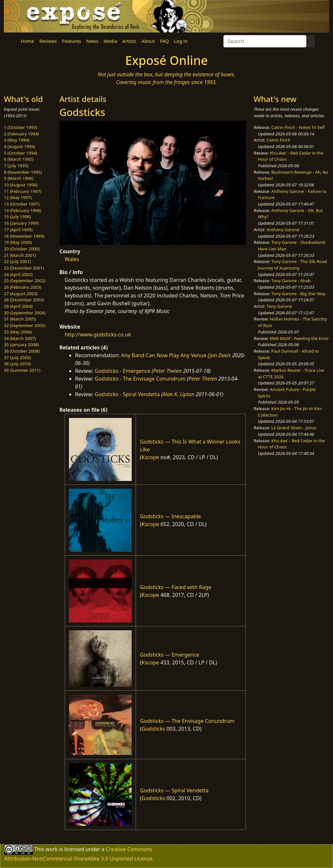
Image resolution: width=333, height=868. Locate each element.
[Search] (265, 41)
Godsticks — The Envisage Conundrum (187, 721)
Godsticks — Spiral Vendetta (174, 790)
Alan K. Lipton (179, 394)
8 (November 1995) (23, 172)
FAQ (164, 41)
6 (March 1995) (19, 159)
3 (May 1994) (17, 140)
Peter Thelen (167, 371)
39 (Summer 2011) (22, 370)
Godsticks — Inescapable (170, 516)
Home (27, 41)
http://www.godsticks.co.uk (98, 334)
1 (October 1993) (20, 127)
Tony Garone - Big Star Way (298, 294)
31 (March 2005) (20, 319)
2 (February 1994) (21, 134)
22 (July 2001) (17, 261)
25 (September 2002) (25, 281)
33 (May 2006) (18, 332)
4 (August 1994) (20, 146)
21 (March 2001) (20, 255)
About (148, 41)
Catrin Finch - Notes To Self (298, 127)
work (52, 849)
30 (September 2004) (25, 313)
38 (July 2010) (17, 364)
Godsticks (153, 729)
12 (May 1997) (18, 197)
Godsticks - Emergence (122, 371)
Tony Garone (279, 306)
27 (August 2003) (21, 294)
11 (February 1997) (23, 191)
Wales (72, 259)
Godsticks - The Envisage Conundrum (140, 379)
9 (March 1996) (19, 178)
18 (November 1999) (24, 236)
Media (110, 41)
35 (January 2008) (21, 345)
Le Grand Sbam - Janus (294, 428)
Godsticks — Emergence (169, 655)
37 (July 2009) (17, 358)
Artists (129, 41)
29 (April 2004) (18, 306)
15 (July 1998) (17, 217)
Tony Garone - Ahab (291, 281)
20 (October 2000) (22, 249)
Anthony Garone (283, 230)
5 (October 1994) (20, 153)
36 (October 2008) (22, 351)
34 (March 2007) (20, 338)
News (92, 41)
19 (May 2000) (18, 242)
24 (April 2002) (18, 274)
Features (72, 41)
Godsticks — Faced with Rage (175, 587)
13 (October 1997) (22, 204)
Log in (181, 41)
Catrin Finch (279, 140)
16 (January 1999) (21, 223)
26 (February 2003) (23, 287)
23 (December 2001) (24, 268)
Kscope (150, 457)
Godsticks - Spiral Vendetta (127, 394)
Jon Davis (220, 355)
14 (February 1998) (23, 210)
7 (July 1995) (16, 166)
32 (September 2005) (25, 325)
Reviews (48, 41)
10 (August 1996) (21, 185)
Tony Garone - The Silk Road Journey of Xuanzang (292, 265)
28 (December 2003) (24, 300)
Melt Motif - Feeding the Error (300, 338)
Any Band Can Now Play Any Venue (164, 355)
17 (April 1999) (18, 230)
